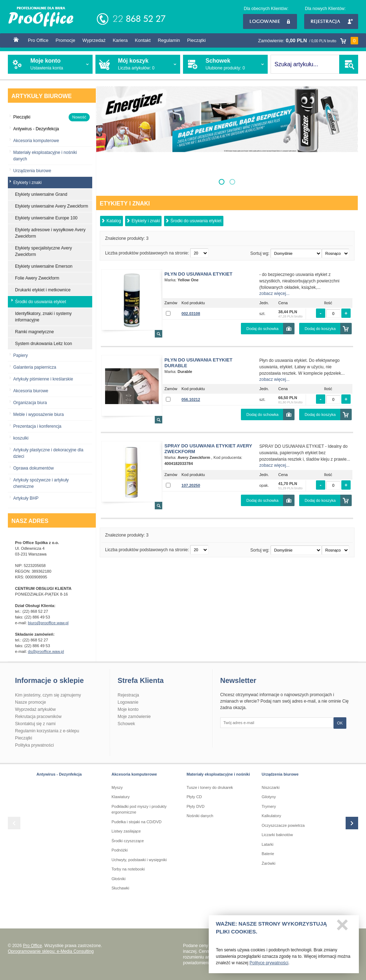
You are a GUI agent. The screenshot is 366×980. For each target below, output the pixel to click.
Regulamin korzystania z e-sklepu (47, 731)
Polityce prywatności (269, 966)
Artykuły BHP (26, 498)
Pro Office (38, 40)
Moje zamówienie (134, 717)
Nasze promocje (31, 702)
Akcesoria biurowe (31, 391)
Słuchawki (120, 888)
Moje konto (128, 709)
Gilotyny (269, 797)
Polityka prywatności (34, 745)
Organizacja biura (30, 403)
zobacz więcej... (275, 293)
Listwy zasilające (126, 831)
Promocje (66, 40)
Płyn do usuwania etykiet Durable (198, 363)
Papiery (21, 355)
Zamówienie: (308, 41)
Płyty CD (194, 797)
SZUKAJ (349, 64)
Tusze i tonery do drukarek (210, 787)
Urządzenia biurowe (32, 171)
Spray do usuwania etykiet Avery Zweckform (208, 449)
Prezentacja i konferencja (37, 426)
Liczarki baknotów (277, 835)
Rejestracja (331, 21)
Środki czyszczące (128, 841)
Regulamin (169, 40)
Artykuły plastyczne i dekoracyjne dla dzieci (48, 453)
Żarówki (269, 863)
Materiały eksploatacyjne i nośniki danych (45, 156)
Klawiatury (121, 797)
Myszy (117, 787)
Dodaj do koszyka (320, 329)
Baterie (268, 854)
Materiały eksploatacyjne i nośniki (218, 774)
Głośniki (118, 879)
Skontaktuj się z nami (35, 724)
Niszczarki (271, 787)
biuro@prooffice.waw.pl (48, 623)
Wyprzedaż (94, 40)
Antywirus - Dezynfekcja (59, 774)
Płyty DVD (196, 806)
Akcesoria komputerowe (36, 141)
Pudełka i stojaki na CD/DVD (137, 822)
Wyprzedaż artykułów (35, 709)
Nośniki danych (200, 816)
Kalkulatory (271, 816)
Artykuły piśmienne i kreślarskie (43, 379)
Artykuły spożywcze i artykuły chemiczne (41, 483)
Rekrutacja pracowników (38, 717)
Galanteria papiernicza (35, 367)
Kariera (120, 40)
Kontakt (143, 40)
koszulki (21, 438)
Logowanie (270, 21)
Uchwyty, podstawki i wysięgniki (139, 860)
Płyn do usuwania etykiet (198, 274)
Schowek (126, 724)
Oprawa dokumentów (33, 468)
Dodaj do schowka (262, 329)
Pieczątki (197, 40)
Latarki (268, 844)
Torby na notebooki (128, 869)
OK (340, 723)
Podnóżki (120, 850)
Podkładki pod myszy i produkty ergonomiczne (139, 809)
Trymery (269, 806)
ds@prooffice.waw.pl (46, 651)
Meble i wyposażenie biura (38, 414)
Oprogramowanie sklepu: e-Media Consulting (51, 951)
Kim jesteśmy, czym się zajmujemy (48, 695)
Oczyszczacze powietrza (283, 825)
